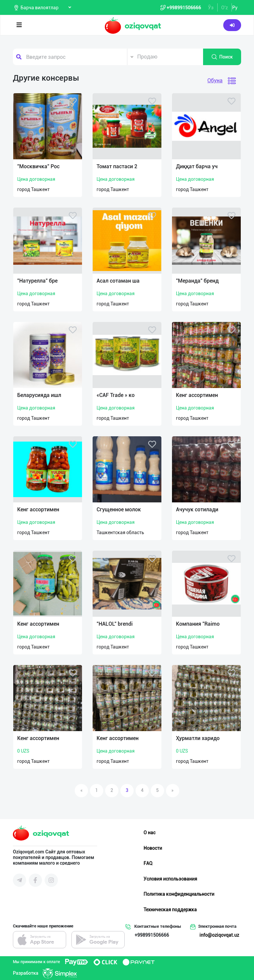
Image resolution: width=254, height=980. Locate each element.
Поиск (222, 57)
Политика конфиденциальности (179, 894)
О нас (149, 833)
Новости (153, 848)
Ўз (211, 8)
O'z (225, 8)
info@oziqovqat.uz (219, 935)
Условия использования (170, 879)
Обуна (215, 80)
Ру (235, 8)
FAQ (148, 863)
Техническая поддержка (170, 910)
